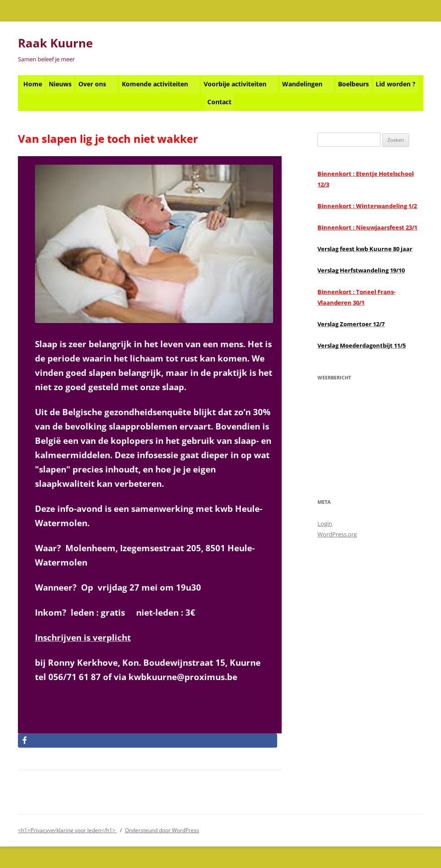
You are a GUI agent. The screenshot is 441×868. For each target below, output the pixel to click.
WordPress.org (337, 534)
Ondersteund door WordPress (162, 830)
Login (325, 523)
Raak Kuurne (55, 43)
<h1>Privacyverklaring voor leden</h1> (67, 830)
